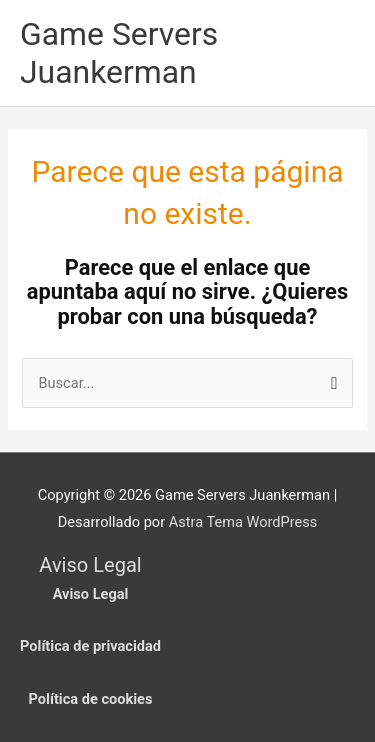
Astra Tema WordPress (243, 522)
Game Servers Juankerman (119, 53)
